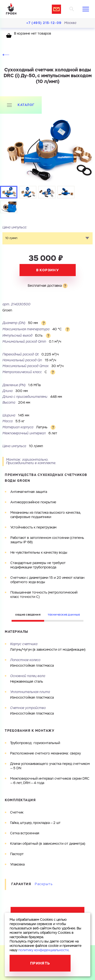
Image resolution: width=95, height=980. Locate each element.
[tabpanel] (47, 151)
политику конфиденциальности (43, 950)
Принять (40, 963)
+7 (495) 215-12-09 (44, 23)
